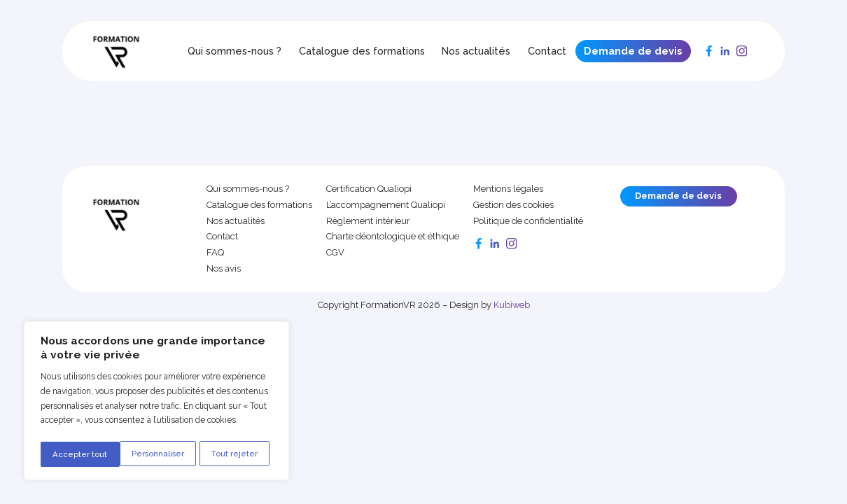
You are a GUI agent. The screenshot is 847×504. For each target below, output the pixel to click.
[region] (156, 403)
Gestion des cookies (513, 205)
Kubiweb (512, 305)
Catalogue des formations (362, 51)
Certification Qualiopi (369, 189)
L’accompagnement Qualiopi (386, 205)
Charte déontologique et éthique (393, 237)
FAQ (215, 253)
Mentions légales (508, 189)
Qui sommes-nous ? (234, 51)
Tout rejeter (156, 454)
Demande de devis (633, 51)
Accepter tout (234, 454)
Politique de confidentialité (528, 221)
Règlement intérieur (368, 221)
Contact (547, 51)
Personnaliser (79, 454)
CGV (335, 253)
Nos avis (224, 269)
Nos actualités (476, 51)
